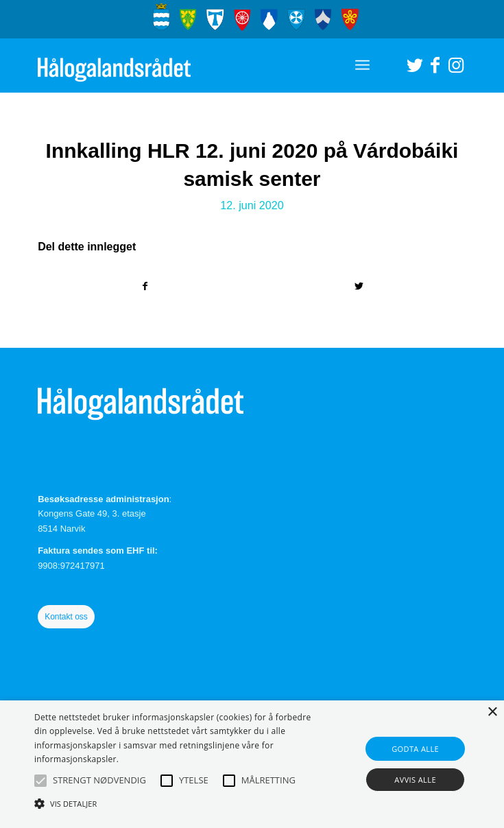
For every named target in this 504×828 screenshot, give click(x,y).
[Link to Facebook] (435, 65)
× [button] (492, 712)
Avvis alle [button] (415, 780)
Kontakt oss (66, 617)
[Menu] (362, 65)
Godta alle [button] (415, 749)
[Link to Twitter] (415, 65)
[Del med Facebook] (145, 286)
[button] (40, 781)
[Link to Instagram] (456, 65)
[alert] (252, 764)
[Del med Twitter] (359, 286)
